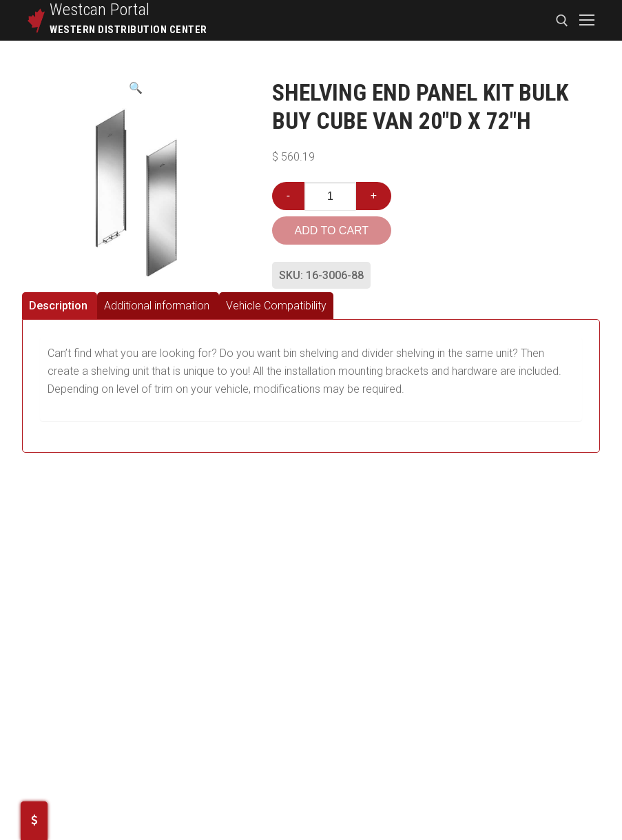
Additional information (157, 306)
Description (58, 306)
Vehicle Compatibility (276, 306)
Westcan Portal (100, 10)
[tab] (60, 306)
